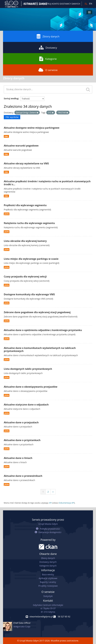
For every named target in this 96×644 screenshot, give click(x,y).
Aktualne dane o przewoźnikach (23, 476)
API (50, 503)
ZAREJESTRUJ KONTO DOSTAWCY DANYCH (59, 4)
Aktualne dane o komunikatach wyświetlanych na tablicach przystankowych (40, 350)
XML (6, 136)
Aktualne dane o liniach (18, 458)
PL (86, 4)
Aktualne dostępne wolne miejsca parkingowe (32, 128)
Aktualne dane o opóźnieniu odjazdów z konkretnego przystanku (43, 330)
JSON (7, 214)
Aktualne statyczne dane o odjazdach (26, 405)
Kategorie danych (48, 566)
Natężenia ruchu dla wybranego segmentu (29, 223)
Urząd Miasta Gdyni (48, 524)
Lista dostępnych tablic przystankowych (28, 369)
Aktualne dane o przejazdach (21, 422)
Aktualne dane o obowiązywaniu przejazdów (31, 387)
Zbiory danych (48, 36)
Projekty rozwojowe (48, 586)
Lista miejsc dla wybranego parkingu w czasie (31, 259)
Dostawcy (48, 48)
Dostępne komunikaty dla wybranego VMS (29, 294)
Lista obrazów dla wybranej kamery (25, 241)
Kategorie (48, 59)
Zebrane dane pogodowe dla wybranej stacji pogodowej (37, 312)
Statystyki (48, 596)
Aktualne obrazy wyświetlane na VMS (26, 163)
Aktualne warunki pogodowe (21, 146)
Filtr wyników (12, 117)
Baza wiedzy (48, 574)
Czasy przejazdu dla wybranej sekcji (25, 277)
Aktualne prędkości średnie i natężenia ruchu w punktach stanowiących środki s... (47, 183)
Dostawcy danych (48, 562)
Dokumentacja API (67, 503)
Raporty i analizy (48, 582)
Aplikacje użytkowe (48, 578)
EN (91, 4)
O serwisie (48, 70)
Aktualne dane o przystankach (22, 440)
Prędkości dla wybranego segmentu (25, 205)
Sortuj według (11, 98)
